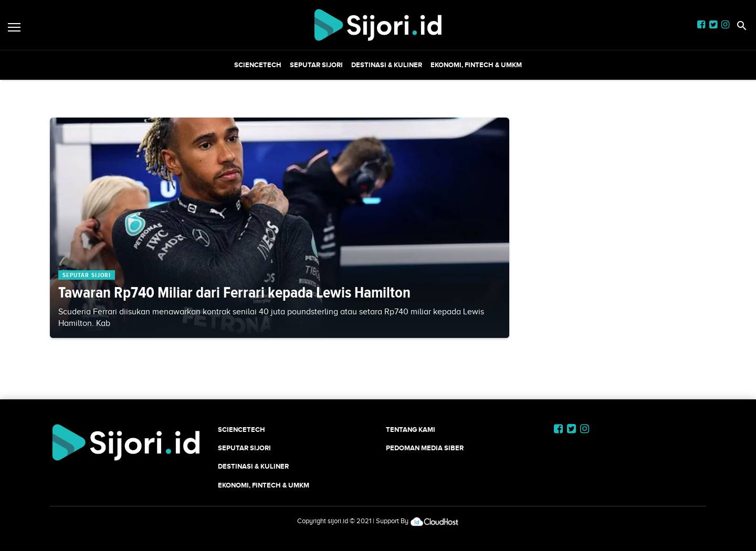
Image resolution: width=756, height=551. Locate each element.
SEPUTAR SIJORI (316, 65)
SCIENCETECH (258, 65)
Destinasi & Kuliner (387, 65)
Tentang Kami (411, 430)
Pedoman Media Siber (425, 448)
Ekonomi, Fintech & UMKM (476, 65)
